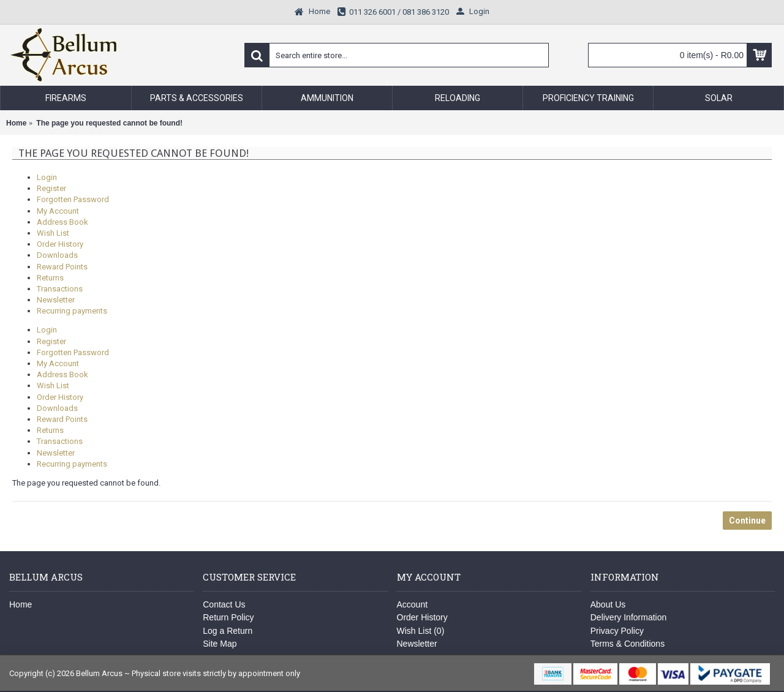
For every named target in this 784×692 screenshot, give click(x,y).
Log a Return (228, 631)
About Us (608, 604)
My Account (58, 211)
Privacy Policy (617, 631)
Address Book (62, 222)
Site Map (220, 644)
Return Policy (228, 617)
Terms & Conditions (628, 644)
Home (21, 604)
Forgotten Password (73, 199)
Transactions (60, 289)
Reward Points (62, 267)
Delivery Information (629, 617)
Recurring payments (72, 311)
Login (47, 177)
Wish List (53, 233)
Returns (50, 278)
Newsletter (56, 300)
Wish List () (421, 631)
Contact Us (224, 604)
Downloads (57, 255)
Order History (60, 244)
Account (413, 604)
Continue (747, 521)
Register (51, 188)
